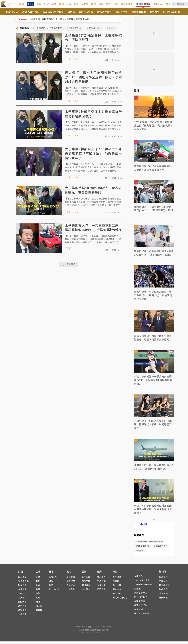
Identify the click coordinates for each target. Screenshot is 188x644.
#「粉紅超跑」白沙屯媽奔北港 (149, 544)
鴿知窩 (116, 584)
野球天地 (101, 584)
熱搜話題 (86, 584)
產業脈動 (22, 592)
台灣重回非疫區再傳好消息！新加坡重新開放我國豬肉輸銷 (60, 22)
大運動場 (101, 588)
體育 (116, 6)
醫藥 (38, 592)
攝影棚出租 (164, 588)
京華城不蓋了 (94, 31)
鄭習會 (111, 31)
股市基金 (22, 580)
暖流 (51, 588)
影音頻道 (117, 580)
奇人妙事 (86, 592)
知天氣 (39, 609)
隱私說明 (163, 596)
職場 (38, 605)
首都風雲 (71, 592)
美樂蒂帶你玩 (86, 14)
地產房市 (22, 617)
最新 (29, 6)
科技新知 (22, 600)
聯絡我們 (163, 592)
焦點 (46, 6)
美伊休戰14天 (75, 31)
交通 (38, 580)
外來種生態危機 (172, 14)
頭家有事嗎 (122, 14)
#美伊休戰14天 (143, 549)
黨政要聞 (71, 580)
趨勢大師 (22, 609)
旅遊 (38, 584)
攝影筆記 (117, 596)
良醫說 (71, 14)
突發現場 (53, 580)
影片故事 (117, 588)
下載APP (165, 6)
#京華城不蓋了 (161, 549)
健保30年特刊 (104, 14)
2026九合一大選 (31, 14)
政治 (84, 6)
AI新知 (92, 6)
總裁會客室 (134, 6)
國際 (101, 6)
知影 (123, 6)
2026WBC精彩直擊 (54, 14)
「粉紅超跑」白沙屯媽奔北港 (48, 31)
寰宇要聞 (86, 580)
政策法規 (22, 613)
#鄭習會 (140, 553)
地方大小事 (54, 592)
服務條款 (163, 600)
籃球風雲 (101, 580)
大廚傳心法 (12, 14)
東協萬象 (86, 588)
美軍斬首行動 (139, 14)
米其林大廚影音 (120, 600)
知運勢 (39, 613)
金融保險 (22, 596)
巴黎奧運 (101, 592)
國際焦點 (22, 605)
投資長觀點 (24, 584)
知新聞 (143, 527)
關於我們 (163, 580)
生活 (61, 6)
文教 (38, 600)
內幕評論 (71, 588)
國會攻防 (71, 584)
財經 (54, 6)
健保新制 (155, 14)
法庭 (77, 62)
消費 (38, 596)
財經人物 (22, 588)
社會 (76, 6)
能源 (69, 6)
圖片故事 (117, 592)
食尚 (38, 588)
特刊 (108, 6)
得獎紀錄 (163, 584)
